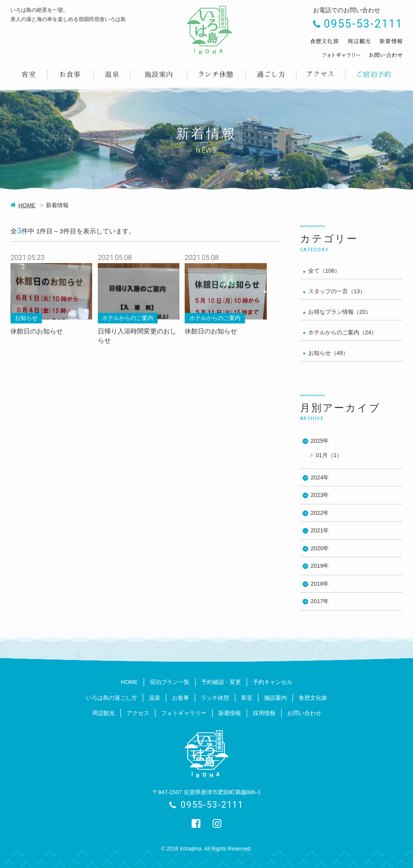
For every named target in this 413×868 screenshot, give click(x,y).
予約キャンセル (273, 682)
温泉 (155, 698)
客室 (247, 698)
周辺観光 (103, 713)
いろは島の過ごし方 (112, 698)
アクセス (138, 713)
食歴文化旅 (313, 698)
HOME (27, 205)
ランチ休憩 (215, 698)
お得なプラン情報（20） (340, 312)
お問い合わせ (304, 713)
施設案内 (275, 698)
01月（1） (329, 455)
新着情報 (230, 713)
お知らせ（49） (328, 353)
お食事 (181, 698)
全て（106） (324, 271)
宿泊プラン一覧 (170, 682)
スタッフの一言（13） (337, 291)
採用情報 (264, 713)
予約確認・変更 (221, 682)
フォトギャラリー (184, 713)
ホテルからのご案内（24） (342, 332)
